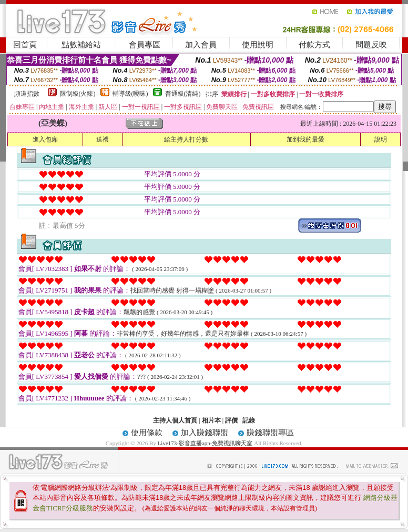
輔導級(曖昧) (130, 94)
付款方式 (314, 45)
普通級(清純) (183, 94)
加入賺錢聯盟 (205, 433)
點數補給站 (81, 45)
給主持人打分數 (186, 139)
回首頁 (25, 45)
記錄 (249, 420)
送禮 (103, 139)
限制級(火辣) (78, 94)
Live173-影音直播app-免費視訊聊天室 (205, 443)
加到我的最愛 (305, 139)
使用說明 (258, 45)
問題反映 (371, 45)
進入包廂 (45, 139)
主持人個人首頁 (175, 420)
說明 (381, 139)
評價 (231, 420)
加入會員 (201, 45)
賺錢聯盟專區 (270, 433)
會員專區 (145, 45)
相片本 (211, 420)
